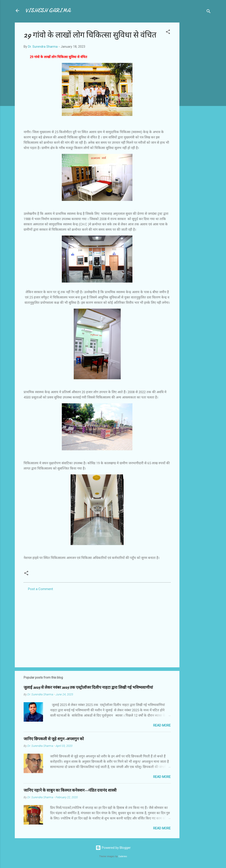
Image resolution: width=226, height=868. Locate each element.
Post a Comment (40, 589)
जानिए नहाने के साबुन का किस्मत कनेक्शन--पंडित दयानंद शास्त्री (70, 790)
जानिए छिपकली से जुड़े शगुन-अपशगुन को (54, 739)
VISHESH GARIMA (48, 10)
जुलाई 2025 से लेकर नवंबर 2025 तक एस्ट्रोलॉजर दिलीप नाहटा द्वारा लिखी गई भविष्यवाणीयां (88, 688)
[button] (168, 33)
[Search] (209, 12)
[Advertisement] (197, 89)
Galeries (123, 856)
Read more (162, 725)
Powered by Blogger (113, 848)
